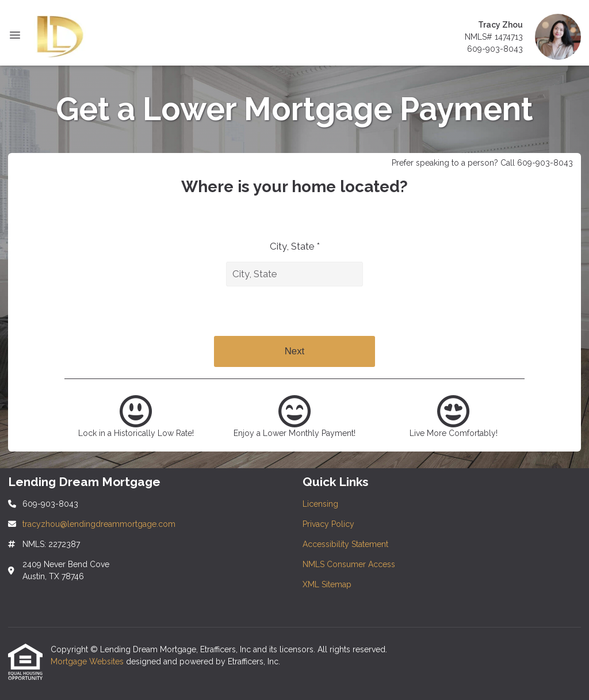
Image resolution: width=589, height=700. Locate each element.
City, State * (295, 246)
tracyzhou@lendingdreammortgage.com (99, 524)
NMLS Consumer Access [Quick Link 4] (349, 564)
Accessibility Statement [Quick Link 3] (345, 544)
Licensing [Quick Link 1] (320, 504)
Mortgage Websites (88, 661)
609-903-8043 (495, 49)
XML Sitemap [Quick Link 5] (327, 584)
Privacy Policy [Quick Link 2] (328, 524)
